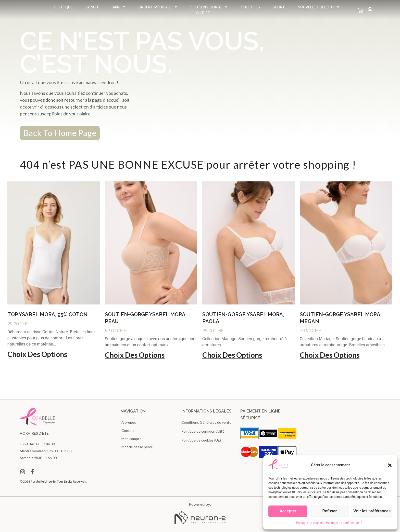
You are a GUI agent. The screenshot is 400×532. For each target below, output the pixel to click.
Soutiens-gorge (209, 9)
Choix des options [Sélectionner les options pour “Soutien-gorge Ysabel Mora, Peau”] (135, 355)
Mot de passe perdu (137, 447)
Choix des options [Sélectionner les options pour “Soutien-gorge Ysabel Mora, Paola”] (232, 355)
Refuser (330, 511)
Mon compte (132, 439)
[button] (390, 465)
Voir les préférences (372, 511)
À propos (129, 422)
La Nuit (92, 9)
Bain (119, 9)
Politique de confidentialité (344, 523)
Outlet (203, 14)
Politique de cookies (310, 523)
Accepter (288, 511)
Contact (128, 430)
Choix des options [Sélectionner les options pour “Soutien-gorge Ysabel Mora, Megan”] (330, 355)
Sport (279, 9)
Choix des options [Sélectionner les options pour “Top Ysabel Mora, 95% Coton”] (37, 354)
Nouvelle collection (318, 9)
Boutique (64, 9)
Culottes (250, 9)
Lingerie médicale (158, 9)
